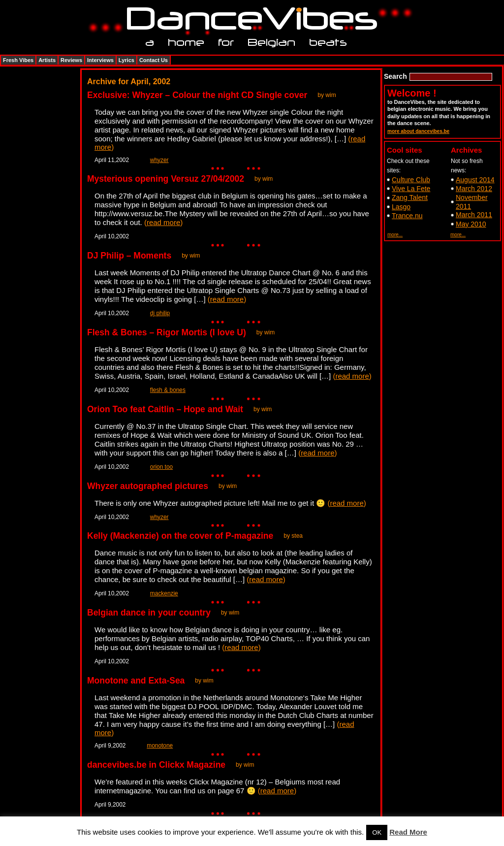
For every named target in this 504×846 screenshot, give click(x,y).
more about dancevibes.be (418, 131)
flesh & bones (168, 390)
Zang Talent (410, 197)
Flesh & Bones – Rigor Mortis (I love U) (167, 332)
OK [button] (377, 832)
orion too (161, 467)
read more (163, 222)
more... (395, 235)
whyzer (159, 160)
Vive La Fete (411, 189)
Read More (408, 832)
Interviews (100, 60)
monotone (160, 746)
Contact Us (154, 60)
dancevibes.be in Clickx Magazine (156, 765)
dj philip (160, 313)
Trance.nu (407, 216)
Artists (47, 60)
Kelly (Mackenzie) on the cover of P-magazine (180, 536)
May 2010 (471, 224)
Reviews (71, 60)
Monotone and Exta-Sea (136, 681)
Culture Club (411, 180)
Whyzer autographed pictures (148, 486)
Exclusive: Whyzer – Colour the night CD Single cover (197, 95)
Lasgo (401, 207)
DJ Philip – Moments (129, 256)
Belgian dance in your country (149, 613)
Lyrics (126, 60)
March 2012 (474, 189)
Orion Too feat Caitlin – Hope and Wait (165, 409)
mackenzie (164, 593)
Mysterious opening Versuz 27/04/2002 (166, 179)
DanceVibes (248, 19)
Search (395, 76)
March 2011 (474, 215)
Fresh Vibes (18, 60)
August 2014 (475, 180)
